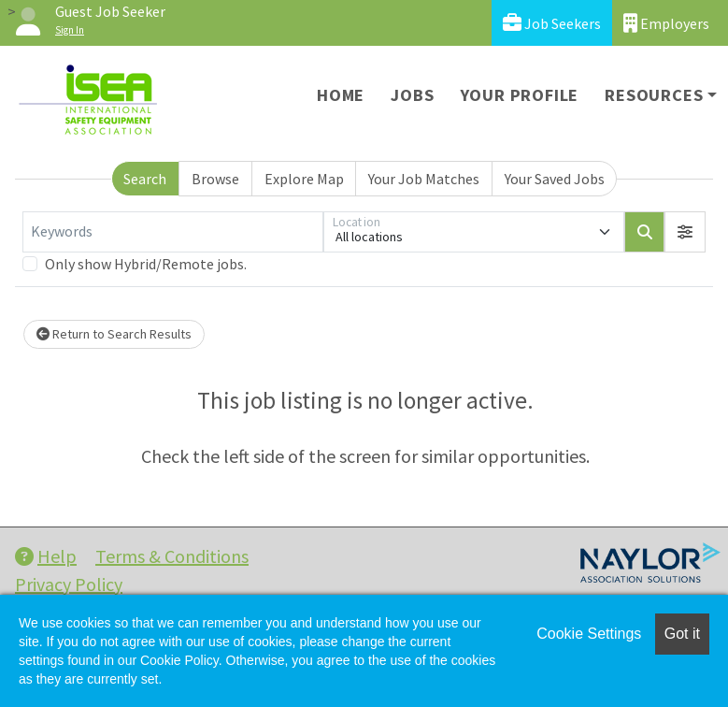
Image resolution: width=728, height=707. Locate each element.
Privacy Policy (69, 584)
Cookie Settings (589, 634)
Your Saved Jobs (555, 179)
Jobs (412, 95)
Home (341, 95)
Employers (666, 23)
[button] (685, 232)
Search (145, 179)
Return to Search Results (114, 334)
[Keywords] (173, 232)
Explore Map (304, 179)
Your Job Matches (424, 179)
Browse (215, 179)
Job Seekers (552, 23)
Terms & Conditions (172, 556)
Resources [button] (654, 95)
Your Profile (520, 95)
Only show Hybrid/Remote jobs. (146, 264)
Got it (682, 634)
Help (46, 556)
